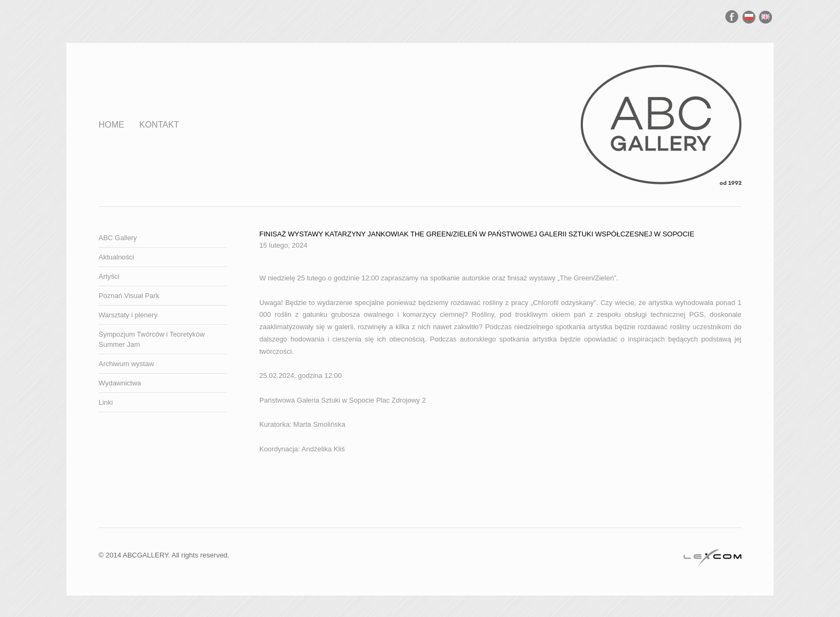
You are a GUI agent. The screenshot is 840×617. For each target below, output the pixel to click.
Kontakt (159, 125)
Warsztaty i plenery (128, 315)
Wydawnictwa (120, 383)
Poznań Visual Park (129, 296)
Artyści (109, 276)
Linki (106, 402)
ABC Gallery (118, 238)
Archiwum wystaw (126, 364)
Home (111, 125)
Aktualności (116, 257)
